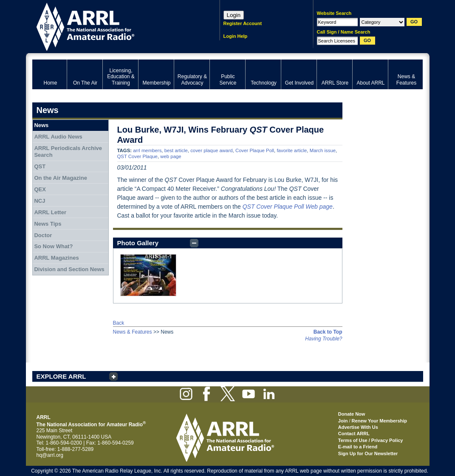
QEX (40, 189)
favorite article (292, 150)
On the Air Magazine (60, 178)
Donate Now (352, 414)
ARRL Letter (50, 212)
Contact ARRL (354, 433)
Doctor (43, 235)
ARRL (115, 26)
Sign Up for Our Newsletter (368, 453)
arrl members (147, 150)
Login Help (236, 36)
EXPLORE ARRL (61, 376)
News (41, 125)
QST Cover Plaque (137, 156)
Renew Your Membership (379, 421)
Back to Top (328, 332)
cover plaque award (211, 150)
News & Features (133, 332)
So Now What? (53, 246)
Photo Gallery (138, 243)
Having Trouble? (324, 339)
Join (343, 421)
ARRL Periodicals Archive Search (68, 152)
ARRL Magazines (56, 258)
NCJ (40, 201)
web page (171, 156)
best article (176, 150)
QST (40, 166)
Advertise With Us (358, 427)
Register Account (243, 23)
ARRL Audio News (58, 137)
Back (119, 323)
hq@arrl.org (50, 455)
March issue (323, 150)
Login (234, 15)
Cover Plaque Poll (255, 150)
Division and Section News (69, 269)
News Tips (48, 224)
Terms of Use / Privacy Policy (371, 440)
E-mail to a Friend (358, 447)
